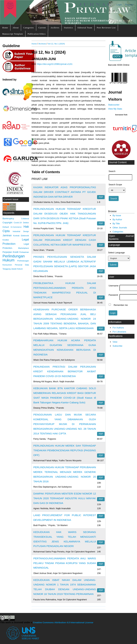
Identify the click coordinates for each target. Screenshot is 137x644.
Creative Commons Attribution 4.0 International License (63, 622)
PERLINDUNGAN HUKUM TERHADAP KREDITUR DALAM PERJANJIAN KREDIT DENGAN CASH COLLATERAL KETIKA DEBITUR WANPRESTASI (65, 240)
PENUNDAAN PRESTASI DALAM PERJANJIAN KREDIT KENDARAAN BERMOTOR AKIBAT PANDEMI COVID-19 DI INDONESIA (65, 371)
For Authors (118, 328)
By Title (116, 224)
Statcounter (114, 105)
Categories (28, 28)
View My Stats (115, 109)
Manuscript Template (13, 34)
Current (42, 28)
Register (129, 5)
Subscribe (117, 346)
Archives (55, 28)
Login (119, 5)
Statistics (68, 28)
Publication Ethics (37, 34)
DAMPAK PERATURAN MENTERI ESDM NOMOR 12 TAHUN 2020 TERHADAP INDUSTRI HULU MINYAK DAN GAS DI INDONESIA (65, 498)
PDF (101, 197)
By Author (117, 219)
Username (114, 286)
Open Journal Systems (121, 237)
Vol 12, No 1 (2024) (56, 44)
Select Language (116, 253)
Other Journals (120, 228)
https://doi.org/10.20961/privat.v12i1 (55, 64)
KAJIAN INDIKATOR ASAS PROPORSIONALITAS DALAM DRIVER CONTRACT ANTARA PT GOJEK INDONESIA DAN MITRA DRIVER (65, 192)
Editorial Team (85, 28)
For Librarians (119, 332)
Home (5, 28)
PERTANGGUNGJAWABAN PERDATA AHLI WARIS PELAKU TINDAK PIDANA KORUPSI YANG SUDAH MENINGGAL (65, 563)
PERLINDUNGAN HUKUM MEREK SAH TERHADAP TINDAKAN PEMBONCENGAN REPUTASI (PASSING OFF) (65, 450)
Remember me (121, 305)
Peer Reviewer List (106, 28)
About (16, 28)
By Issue (117, 215)
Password (113, 295)
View (115, 342)
